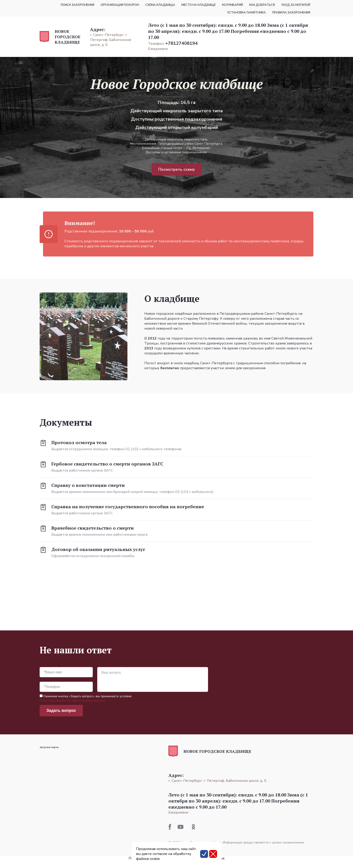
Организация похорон (120, 5)
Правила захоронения (291, 13)
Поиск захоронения (78, 5)
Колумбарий (232, 5)
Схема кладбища (160, 5)
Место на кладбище (199, 5)
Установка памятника (247, 13)
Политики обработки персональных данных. (73, 700)
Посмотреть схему (177, 169)
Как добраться (262, 5)
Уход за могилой (296, 5)
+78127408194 (181, 43)
